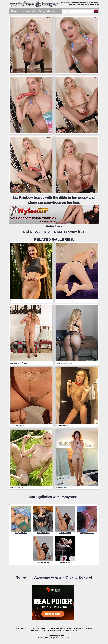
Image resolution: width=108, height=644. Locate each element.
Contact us (48, 637)
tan (11, 301)
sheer (76, 301)
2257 (68, 637)
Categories (46, 11)
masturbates (67, 301)
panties (64, 363)
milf (21, 363)
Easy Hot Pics (21, 520)
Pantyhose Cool (65, 549)
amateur (59, 425)
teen (69, 425)
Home (14, 11)
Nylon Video (36, 630)
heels (22, 425)
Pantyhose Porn (43, 520)
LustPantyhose (65, 520)
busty (26, 363)
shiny (16, 301)
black (58, 363)
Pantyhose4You (43, 549)
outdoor (23, 301)
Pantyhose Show (70, 630)
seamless (59, 488)
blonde (58, 301)
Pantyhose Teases (87, 520)
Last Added (28, 11)
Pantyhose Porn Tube (52, 630)
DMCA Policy (59, 637)
